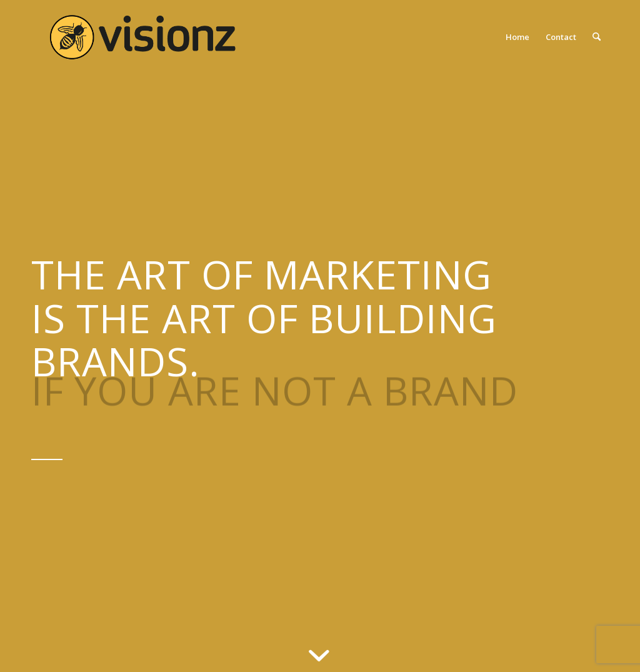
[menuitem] (517, 37)
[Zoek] (597, 37)
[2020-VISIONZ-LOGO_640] (142, 37)
